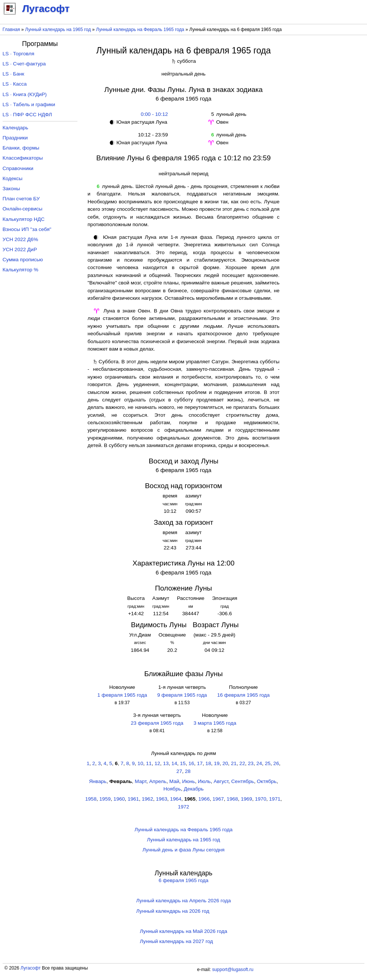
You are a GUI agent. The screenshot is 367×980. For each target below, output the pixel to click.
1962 (147, 799)
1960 (119, 799)
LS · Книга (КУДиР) (25, 94)
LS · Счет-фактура (24, 64)
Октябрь (267, 781)
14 (174, 763)
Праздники (15, 138)
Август (221, 781)
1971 (275, 799)
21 (234, 763)
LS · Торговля (19, 54)
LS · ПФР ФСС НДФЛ (27, 115)
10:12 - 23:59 (153, 135)
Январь (98, 781)
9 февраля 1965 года (182, 695)
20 (225, 763)
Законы (11, 189)
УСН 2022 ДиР (20, 249)
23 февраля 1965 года (157, 723)
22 (242, 763)
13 (166, 763)
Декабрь (194, 789)
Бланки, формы (21, 148)
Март (140, 781)
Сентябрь (243, 781)
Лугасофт (31, 968)
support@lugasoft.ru (233, 970)
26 (276, 763)
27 (179, 771)
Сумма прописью (23, 260)
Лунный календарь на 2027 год (176, 941)
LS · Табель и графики (29, 104)
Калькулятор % (20, 270)
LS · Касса (15, 84)
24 (259, 763)
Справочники (18, 168)
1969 (247, 799)
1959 (105, 799)
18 (208, 763)
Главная (11, 30)
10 (140, 763)
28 (188, 771)
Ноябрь (172, 789)
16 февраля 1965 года (243, 695)
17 (200, 763)
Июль (204, 781)
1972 (183, 807)
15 (183, 763)
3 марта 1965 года (215, 723)
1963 (162, 799)
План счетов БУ (21, 199)
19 (217, 763)
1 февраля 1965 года (122, 695)
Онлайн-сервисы (23, 209)
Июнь (189, 781)
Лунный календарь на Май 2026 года (183, 931)
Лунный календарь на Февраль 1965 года (140, 30)
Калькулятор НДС (24, 219)
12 (157, 763)
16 (191, 763)
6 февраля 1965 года (183, 880)
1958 (91, 799)
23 (251, 763)
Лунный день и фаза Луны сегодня (183, 850)
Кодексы (13, 178)
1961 (133, 799)
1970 (260, 799)
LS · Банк (13, 74)
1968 (232, 799)
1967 (218, 799)
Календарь (16, 128)
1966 (204, 799)
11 (149, 763)
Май (174, 781)
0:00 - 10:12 (153, 114)
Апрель (158, 781)
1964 (176, 799)
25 (268, 763)
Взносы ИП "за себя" (27, 229)
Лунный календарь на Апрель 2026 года (183, 901)
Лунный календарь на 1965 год (58, 30)
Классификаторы (23, 158)
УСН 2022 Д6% (20, 239)
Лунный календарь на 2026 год (173, 911)
